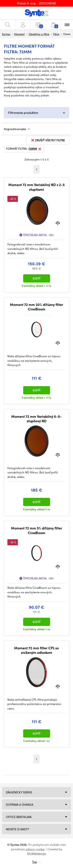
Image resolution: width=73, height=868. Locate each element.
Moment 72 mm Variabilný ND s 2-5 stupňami (36, 187)
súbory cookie (35, 849)
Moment (19, 34)
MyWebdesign (37, 853)
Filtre (56, 34)
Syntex (6, 34)
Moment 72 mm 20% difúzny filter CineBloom (36, 307)
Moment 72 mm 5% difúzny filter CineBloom (37, 530)
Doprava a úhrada (20, 805)
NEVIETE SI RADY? (17, 829)
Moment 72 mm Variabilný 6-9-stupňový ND (36, 419)
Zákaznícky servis (19, 792)
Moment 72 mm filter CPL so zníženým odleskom (36, 650)
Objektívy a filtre (39, 34)
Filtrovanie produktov (23, 113)
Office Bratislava (19, 817)
